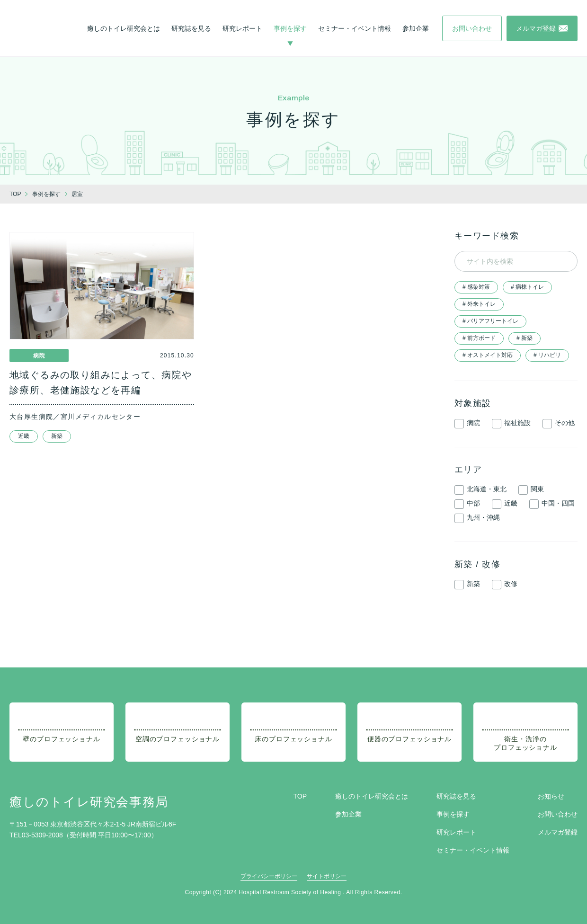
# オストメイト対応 (488, 355)
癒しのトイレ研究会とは (124, 28)
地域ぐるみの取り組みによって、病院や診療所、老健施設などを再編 (101, 382)
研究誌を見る (191, 28)
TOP (300, 796)
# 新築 (525, 338)
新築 (57, 436)
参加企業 (416, 28)
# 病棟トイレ (527, 287)
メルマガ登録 (558, 832)
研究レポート (242, 28)
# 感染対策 (476, 287)
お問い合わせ (558, 814)
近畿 (24, 436)
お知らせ (551, 796)
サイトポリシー (327, 876)
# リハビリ (547, 355)
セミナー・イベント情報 (355, 28)
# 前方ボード (479, 338)
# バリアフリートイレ (490, 321)
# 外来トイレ (479, 304)
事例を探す (290, 28)
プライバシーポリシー (269, 876)
